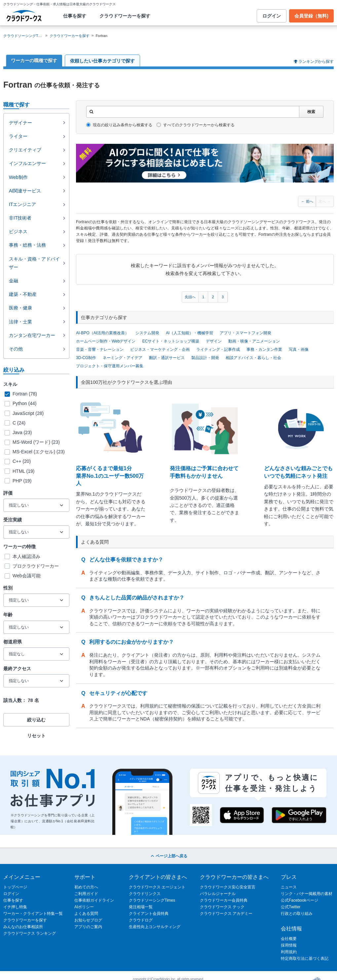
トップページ (15, 887)
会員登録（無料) (311, 16)
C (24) (19, 423)
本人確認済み (26, 556)
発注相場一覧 (141, 907)
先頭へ (190, 297)
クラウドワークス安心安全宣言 (228, 887)
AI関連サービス (25, 191)
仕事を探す (75, 16)
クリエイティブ (25, 150)
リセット (36, 736)
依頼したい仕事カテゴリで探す (102, 61)
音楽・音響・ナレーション (100, 349)
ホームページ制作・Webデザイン (106, 341)
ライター (18, 136)
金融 (14, 281)
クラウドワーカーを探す (125, 16)
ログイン (272, 16)
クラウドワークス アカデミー (226, 914)
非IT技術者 (20, 218)
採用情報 (289, 945)
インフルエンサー (27, 163)
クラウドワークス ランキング (30, 933)
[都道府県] (36, 654)
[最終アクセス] (36, 681)
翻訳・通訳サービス (167, 358)
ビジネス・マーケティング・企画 (160, 349)
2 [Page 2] (213, 297)
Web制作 (18, 177)
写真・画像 (299, 349)
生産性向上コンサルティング (155, 927)
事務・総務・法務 (27, 245)
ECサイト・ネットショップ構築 (171, 341)
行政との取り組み (297, 914)
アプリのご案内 (88, 927)
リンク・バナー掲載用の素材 (307, 894)
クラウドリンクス (145, 894)
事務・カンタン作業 (264, 349)
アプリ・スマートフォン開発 (245, 333)
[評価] (36, 505)
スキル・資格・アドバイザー (34, 263)
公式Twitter (291, 907)
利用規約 (289, 952)
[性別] (36, 600)
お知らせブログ (88, 920)
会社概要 (289, 939)
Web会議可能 (27, 576)
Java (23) (22, 432)
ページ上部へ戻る (168, 856)
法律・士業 (20, 322)
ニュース (289, 887)
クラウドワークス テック (222, 907)
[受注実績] (36, 532)
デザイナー (20, 123)
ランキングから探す (316, 61)
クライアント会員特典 (149, 914)
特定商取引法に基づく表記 (305, 959)
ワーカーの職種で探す (34, 61)
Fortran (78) (25, 394)
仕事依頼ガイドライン (94, 900)
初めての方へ (86, 887)
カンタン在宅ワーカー (32, 335)
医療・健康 (20, 308)
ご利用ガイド (86, 894)
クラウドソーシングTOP (23, 36)
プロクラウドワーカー (36, 566)
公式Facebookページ (300, 900)
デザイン (214, 341)
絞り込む (36, 720)
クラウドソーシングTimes (152, 900)
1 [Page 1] (203, 297)
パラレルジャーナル (218, 894)
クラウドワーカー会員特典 (224, 900)
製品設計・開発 (205, 358)
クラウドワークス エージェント (157, 887)
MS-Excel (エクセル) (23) (39, 452)
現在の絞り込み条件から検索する (119, 125)
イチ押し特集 (15, 907)
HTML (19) (23, 471)
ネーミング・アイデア (123, 358)
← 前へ (307, 201)
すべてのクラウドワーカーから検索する (196, 125)
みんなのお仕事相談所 (23, 927)
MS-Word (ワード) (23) (36, 442)
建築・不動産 (23, 294)
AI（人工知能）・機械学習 (189, 333)
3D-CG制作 (86, 358)
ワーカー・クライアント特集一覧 (33, 914)
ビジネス (18, 231)
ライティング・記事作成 (218, 349)
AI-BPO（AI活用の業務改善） (102, 333)
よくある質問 (86, 914)
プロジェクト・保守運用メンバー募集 (110, 366)
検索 (311, 112)
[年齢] (36, 627)
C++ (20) (22, 461)
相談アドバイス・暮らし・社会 (253, 358)
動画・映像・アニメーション (254, 341)
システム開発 (147, 333)
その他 (16, 349)
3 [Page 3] (223, 297)
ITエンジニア (22, 204)
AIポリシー (84, 907)
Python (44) (24, 403)
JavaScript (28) (28, 413)
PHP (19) (22, 481)
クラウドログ (141, 920)
